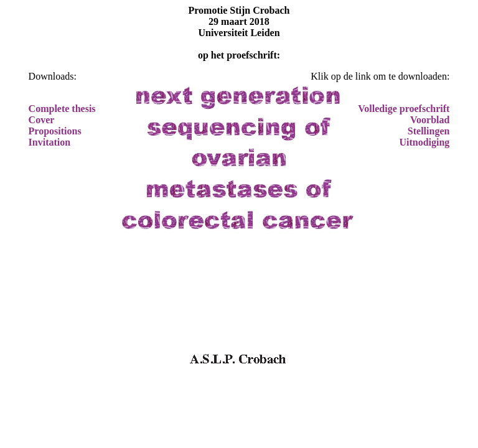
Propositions (55, 131)
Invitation (50, 142)
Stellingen (429, 131)
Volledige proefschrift (404, 109)
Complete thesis (62, 109)
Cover (42, 120)
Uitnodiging (424, 142)
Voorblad (430, 120)
